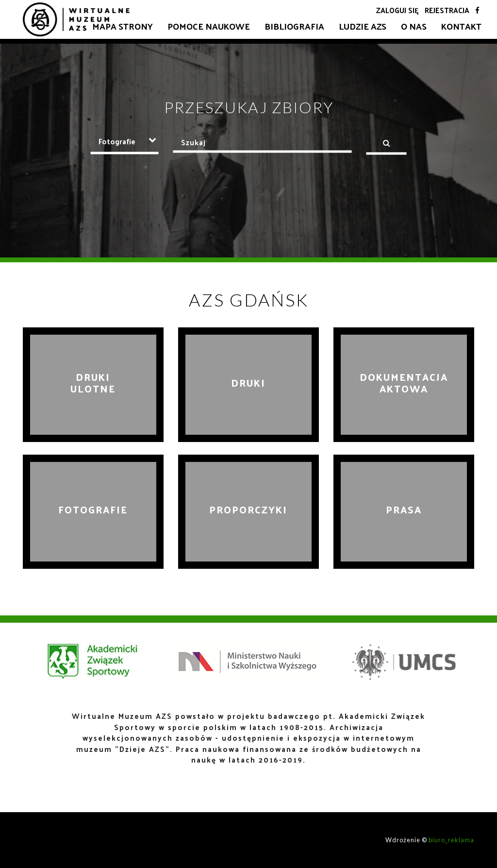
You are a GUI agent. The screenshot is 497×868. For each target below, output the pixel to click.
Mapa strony (123, 26)
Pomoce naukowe (209, 26)
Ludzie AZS (363, 26)
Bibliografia (294, 26)
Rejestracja (447, 10)
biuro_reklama (451, 840)
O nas (414, 26)
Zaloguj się (398, 10)
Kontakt (461, 26)
